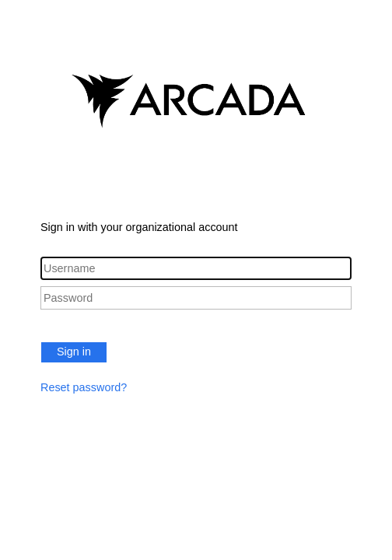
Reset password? (84, 387)
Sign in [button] (74, 352)
